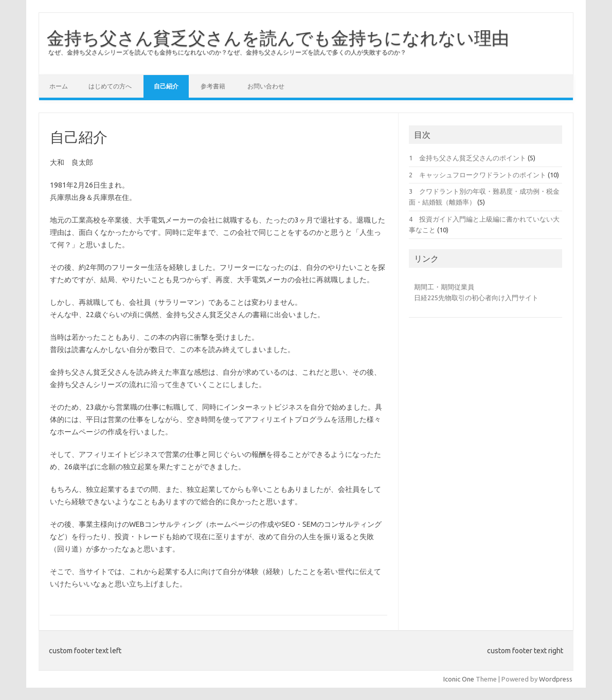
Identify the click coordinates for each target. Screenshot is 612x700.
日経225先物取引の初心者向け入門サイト (476, 298)
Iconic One (459, 679)
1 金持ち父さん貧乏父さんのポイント (467, 158)
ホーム (59, 86)
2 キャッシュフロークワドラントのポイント (478, 175)
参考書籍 (213, 86)
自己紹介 (166, 86)
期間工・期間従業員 (444, 287)
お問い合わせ (266, 86)
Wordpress (556, 679)
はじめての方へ (110, 86)
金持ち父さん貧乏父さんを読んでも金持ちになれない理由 (278, 38)
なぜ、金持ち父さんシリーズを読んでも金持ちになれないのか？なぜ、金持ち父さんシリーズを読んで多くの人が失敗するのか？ (227, 52)
